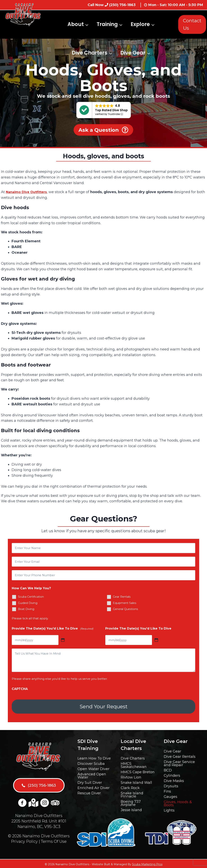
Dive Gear (172, 750)
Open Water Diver (93, 768)
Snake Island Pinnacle (132, 794)
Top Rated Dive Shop (111, 110)
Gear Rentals (122, 597)
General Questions (125, 609)
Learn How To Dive (94, 757)
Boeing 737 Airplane (131, 802)
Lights (169, 809)
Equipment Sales (125, 603)
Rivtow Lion (131, 776)
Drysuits (171, 785)
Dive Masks (174, 780)
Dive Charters (133, 757)
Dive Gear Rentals (180, 755)
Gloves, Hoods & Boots (178, 802)
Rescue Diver (89, 792)
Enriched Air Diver (94, 787)
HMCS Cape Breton (138, 771)
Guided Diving (28, 603)
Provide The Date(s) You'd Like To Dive (53, 629)
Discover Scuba (91, 762)
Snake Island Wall (136, 781)
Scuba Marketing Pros (147, 863)
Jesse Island (131, 809)
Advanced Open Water (92, 775)
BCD (168, 769)
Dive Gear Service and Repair (179, 762)
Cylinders (172, 774)
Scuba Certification (31, 597)
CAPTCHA (20, 689)
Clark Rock (130, 787)
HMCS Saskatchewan (134, 764)
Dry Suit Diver (90, 781)
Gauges (171, 795)
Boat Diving (26, 609)
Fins (167, 790)
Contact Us (192, 24)
